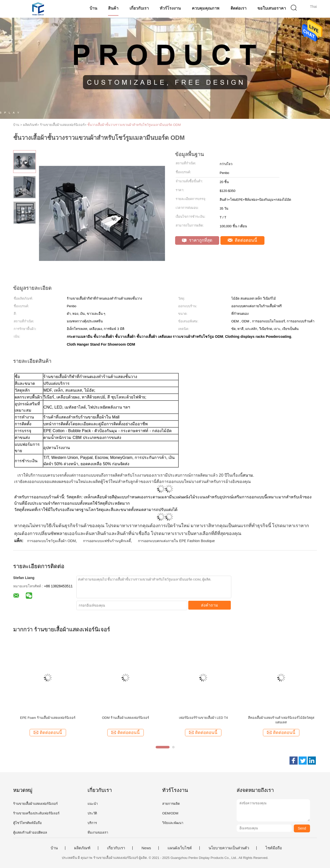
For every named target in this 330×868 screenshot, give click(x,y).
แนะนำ (93, 804)
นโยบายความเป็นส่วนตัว (229, 848)
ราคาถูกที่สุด (197, 240)
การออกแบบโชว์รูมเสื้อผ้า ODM (51, 541)
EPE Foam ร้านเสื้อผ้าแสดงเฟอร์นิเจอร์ (48, 718)
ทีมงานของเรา (98, 832)
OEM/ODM (170, 813)
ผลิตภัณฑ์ (82, 848)
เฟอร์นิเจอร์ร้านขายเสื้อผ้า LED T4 (203, 718)
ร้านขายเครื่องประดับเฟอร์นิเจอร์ (36, 813)
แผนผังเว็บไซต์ (180, 848)
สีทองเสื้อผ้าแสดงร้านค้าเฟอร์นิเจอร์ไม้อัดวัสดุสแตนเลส (281, 720)
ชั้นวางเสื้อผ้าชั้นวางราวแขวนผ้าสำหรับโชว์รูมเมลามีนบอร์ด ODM (134, 125)
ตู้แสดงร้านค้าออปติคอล (30, 832)
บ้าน (93, 8)
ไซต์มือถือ (274, 848)
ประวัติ (92, 813)
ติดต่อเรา (239, 8)
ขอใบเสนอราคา (272, 8)
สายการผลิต (171, 804)
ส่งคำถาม (210, 605)
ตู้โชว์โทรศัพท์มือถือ (27, 823)
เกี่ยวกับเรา (139, 8)
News (146, 848)
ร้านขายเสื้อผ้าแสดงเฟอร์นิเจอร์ (35, 804)
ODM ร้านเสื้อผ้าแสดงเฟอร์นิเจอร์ (126, 718)
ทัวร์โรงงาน (170, 8)
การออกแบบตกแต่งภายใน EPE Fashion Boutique (176, 541)
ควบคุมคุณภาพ (206, 8)
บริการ (92, 823)
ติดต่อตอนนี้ (243, 240)
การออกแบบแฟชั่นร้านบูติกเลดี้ (107, 541)
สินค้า (113, 8)
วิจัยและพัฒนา (173, 823)
